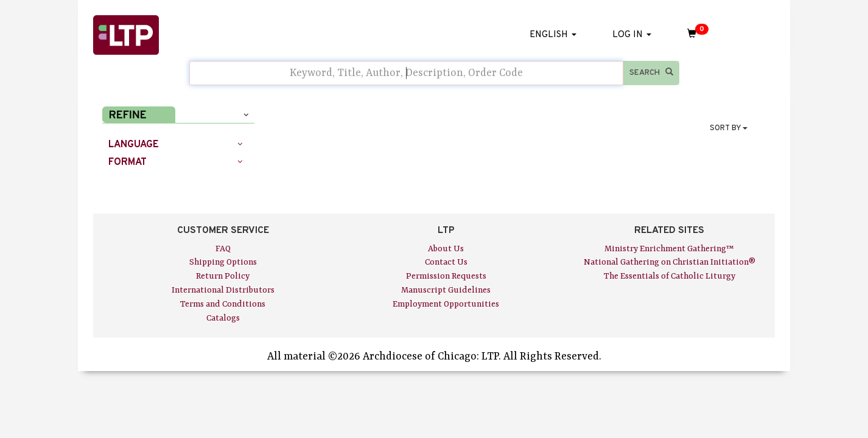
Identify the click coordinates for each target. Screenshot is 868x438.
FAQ (223, 249)
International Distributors (223, 290)
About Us (446, 249)
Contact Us (446, 262)
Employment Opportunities (446, 304)
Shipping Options (223, 262)
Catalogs (223, 318)
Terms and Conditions (223, 304)
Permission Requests (446, 276)
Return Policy (223, 276)
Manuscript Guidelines (446, 290)
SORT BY (729, 128)
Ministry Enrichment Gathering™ (669, 249)
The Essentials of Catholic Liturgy (670, 276)
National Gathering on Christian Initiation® (670, 262)
